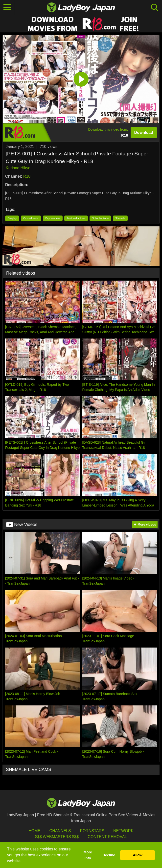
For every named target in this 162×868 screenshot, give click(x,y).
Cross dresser (31, 218)
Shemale (120, 218)
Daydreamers (53, 218)
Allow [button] (138, 855)
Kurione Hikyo (18, 168)
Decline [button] (109, 855)
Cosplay (12, 218)
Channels (60, 831)
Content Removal (107, 837)
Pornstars (92, 831)
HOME (34, 831)
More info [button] (88, 855)
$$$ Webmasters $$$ (57, 837)
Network (123, 831)
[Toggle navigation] (7, 7)
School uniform (100, 218)
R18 (27, 176)
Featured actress (76, 218)
